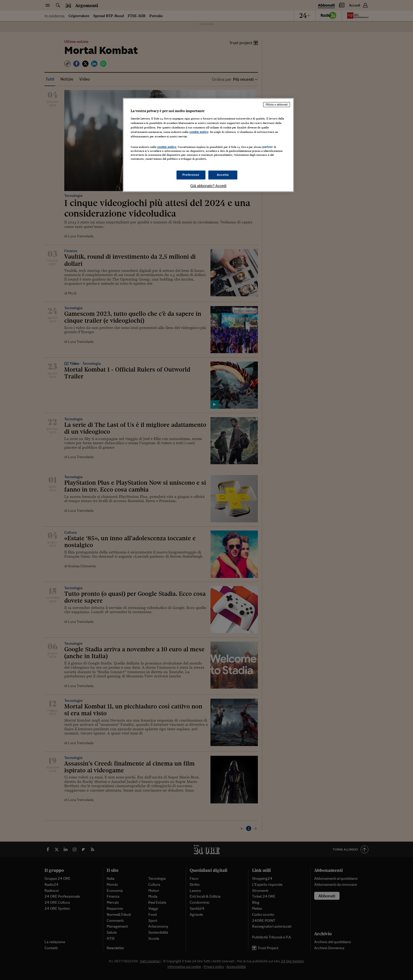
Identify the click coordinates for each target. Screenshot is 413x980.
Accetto (223, 175)
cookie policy (199, 132)
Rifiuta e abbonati (277, 104)
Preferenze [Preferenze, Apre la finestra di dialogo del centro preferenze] (191, 175)
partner (268, 147)
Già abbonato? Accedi (208, 186)
